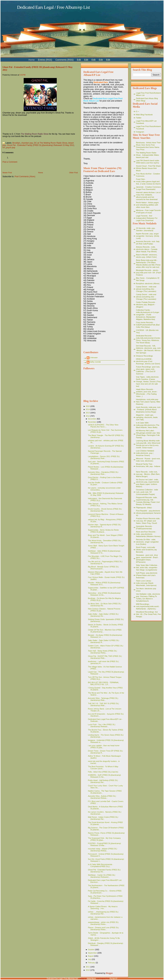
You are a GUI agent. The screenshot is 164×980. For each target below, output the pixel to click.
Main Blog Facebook (144, 115)
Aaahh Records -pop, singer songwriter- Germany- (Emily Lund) (148, 236)
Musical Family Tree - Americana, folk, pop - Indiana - (148, 466)
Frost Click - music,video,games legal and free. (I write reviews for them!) (148, 181)
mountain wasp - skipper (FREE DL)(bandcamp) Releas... (102, 850)
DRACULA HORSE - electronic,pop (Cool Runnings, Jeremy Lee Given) (148, 361)
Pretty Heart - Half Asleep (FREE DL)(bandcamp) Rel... (103, 781)
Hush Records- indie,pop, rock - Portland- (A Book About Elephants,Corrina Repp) (148, 410)
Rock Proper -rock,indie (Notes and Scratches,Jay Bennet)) (146, 550)
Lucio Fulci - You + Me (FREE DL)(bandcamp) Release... (102, 725)
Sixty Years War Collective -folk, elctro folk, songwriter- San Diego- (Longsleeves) (147, 567)
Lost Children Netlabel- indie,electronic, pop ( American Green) (145, 453)
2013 (88, 413)
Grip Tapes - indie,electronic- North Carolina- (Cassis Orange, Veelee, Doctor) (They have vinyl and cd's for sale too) (148, 382)
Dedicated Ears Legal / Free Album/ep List (53, 7)
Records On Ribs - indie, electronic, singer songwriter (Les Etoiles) (147, 542)
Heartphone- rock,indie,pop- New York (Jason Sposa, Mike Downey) (148, 402)
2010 (88, 970)
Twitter (139, 118)
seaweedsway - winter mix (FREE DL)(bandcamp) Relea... (103, 923)
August (91, 956)
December (92, 419)
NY (4, 148)
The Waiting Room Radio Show (35, 134)
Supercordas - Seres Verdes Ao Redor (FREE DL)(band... (103, 531)
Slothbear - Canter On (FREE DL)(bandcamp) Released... (101, 876)
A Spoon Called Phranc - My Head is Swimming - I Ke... (103, 907)
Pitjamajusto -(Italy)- (144, 508)
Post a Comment (10, 162)
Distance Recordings (144, 356)
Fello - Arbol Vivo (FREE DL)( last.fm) (103, 772)
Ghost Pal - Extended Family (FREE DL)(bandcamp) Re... (104, 871)
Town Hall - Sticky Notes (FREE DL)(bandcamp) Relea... (102, 652)
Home (40, 173)
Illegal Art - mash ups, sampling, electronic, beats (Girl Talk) (147, 417)
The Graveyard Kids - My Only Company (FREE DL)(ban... (104, 839)
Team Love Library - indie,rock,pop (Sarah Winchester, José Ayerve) (146, 583)
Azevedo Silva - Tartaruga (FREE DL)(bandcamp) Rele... (103, 699)
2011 (88, 967)
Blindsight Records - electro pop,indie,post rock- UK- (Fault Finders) (148, 273)
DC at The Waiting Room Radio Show (50, 143)
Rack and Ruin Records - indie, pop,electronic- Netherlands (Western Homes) (148, 534)
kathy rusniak (95, 362)
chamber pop (27, 143)
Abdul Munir (91, 979)
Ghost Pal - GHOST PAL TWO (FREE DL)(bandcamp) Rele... (105, 657)
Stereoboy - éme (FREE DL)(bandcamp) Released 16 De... (104, 594)
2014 (88, 409)
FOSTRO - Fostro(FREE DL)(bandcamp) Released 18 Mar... (104, 844)
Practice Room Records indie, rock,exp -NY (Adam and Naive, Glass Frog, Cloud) (148, 521)
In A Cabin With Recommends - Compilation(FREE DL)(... (101, 865)
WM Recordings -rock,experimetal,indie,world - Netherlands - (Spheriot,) (148, 606)
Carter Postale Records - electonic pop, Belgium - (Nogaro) (146, 305)
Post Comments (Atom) (25, 177)
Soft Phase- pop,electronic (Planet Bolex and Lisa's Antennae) (147, 575)
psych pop (11, 148)
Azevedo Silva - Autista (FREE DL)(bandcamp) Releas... (102, 797)
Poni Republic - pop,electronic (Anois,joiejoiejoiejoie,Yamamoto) (148, 513)
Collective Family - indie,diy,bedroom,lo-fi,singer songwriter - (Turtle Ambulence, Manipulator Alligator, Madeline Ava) (148, 315)
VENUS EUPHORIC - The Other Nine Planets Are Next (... (103, 426)
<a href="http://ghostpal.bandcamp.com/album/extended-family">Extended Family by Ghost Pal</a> (36, 125)
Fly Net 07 (114, 979)
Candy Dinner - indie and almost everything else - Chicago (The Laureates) (146, 289)
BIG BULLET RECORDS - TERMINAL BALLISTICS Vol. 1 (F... (103, 683)
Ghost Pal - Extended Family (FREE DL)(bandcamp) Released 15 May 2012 (41, 145)
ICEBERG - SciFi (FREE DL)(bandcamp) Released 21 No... (104, 776)
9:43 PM (23, 75)
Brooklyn (16, 143)
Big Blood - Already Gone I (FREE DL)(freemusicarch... (103, 568)
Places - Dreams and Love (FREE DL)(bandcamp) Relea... (103, 928)
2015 (88, 406)
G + (138, 111)
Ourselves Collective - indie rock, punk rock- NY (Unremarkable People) (147, 492)
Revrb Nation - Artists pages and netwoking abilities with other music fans (147, 205)
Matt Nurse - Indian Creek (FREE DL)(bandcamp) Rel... (103, 818)
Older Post (73, 173)
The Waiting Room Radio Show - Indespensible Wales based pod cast (147, 155)
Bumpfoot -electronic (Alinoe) (148, 284)
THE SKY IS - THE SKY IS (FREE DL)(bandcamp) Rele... (103, 704)
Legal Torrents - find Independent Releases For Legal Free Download (147, 218)
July (90, 959)
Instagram (140, 132)
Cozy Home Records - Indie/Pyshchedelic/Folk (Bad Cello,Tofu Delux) (148, 325)
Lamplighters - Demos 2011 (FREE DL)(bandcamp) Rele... (104, 457)
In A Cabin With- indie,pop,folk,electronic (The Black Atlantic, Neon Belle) (148, 425)
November (92, 422)
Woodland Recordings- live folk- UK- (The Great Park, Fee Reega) (148, 614)
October (91, 950)
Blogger (109, 973)
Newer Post (7, 173)
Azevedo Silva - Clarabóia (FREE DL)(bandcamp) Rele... (103, 473)
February (92, 963)
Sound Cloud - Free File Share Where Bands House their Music (148, 168)
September (92, 953)
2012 (88, 416)
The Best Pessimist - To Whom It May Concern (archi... (103, 768)
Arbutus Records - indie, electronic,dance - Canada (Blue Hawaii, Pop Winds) (147, 249)
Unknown (94, 358)
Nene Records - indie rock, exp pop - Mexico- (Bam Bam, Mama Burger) (148, 474)
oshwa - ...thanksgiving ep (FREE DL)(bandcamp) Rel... (103, 913)
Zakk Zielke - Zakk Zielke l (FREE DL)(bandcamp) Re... (103, 615)
